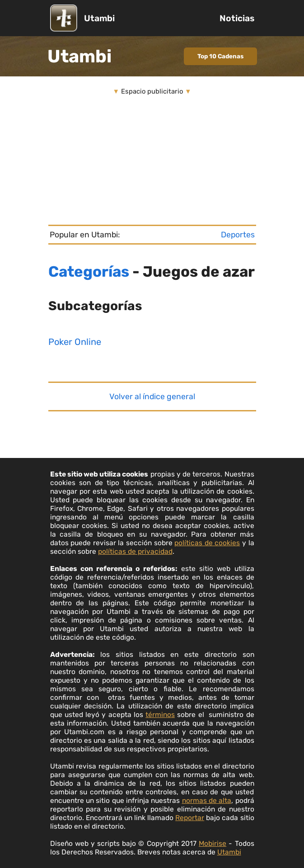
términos (160, 715)
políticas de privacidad (135, 551)
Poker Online (75, 342)
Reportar (190, 818)
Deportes (238, 235)
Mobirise (213, 843)
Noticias (237, 18)
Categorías (89, 271)
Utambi (99, 18)
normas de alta (207, 800)
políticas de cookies (207, 543)
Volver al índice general (152, 396)
